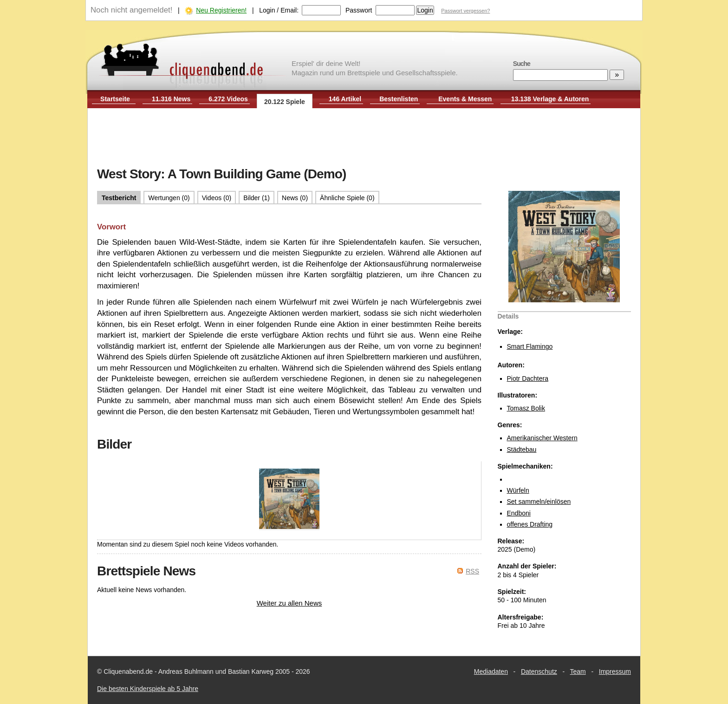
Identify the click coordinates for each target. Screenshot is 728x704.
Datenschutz (539, 671)
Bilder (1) (257, 198)
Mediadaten (491, 671)
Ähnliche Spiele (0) (347, 198)
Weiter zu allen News (289, 603)
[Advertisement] (364, 138)
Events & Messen (465, 99)
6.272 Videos (228, 99)
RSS (472, 571)
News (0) (295, 198)
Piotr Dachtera (528, 378)
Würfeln (518, 490)
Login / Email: (279, 10)
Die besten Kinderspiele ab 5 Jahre (148, 689)
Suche (522, 64)
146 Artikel (345, 99)
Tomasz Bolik (526, 408)
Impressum (615, 671)
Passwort (359, 10)
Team (578, 671)
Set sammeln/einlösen (539, 502)
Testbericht (119, 198)
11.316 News (171, 99)
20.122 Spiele (285, 102)
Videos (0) (217, 198)
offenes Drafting (530, 524)
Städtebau (522, 450)
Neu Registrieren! (221, 10)
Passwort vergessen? (465, 11)
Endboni (519, 513)
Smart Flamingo (530, 346)
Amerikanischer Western (542, 438)
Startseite (115, 99)
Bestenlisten (399, 99)
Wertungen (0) (169, 198)
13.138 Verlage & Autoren (550, 99)
